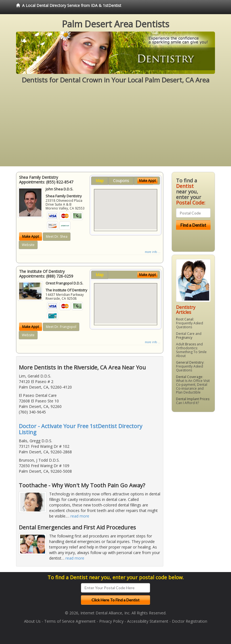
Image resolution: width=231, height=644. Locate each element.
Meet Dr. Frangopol (61, 327)
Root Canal (185, 319)
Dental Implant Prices (193, 399)
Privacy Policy (111, 621)
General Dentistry (190, 362)
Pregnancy (184, 337)
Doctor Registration (190, 621)
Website (28, 245)
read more (80, 516)
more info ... (153, 252)
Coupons (121, 181)
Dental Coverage (189, 377)
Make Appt (31, 236)
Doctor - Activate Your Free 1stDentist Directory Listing (81, 429)
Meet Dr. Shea (57, 236)
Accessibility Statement (148, 621)
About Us (32, 621)
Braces (191, 344)
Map (100, 181)
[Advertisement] (116, 128)
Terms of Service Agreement (70, 621)
